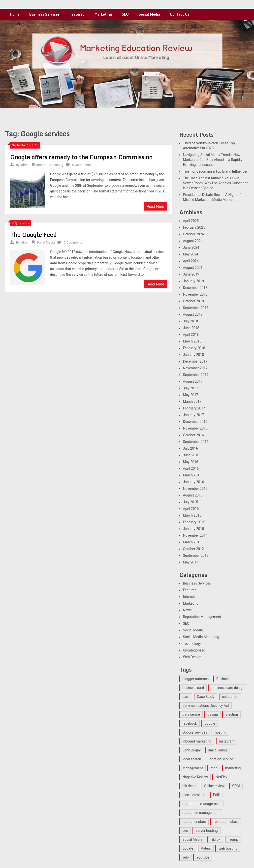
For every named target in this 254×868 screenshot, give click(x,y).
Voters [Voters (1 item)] (206, 848)
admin (25, 165)
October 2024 (193, 234)
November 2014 (195, 535)
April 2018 (191, 335)
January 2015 (194, 529)
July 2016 (190, 448)
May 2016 (191, 462)
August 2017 (193, 381)
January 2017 (194, 415)
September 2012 (196, 556)
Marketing (103, 14)
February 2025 (194, 227)
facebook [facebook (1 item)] (190, 723)
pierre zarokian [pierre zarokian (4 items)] (194, 795)
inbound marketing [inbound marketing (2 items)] (197, 741)
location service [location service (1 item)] (221, 759)
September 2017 (196, 375)
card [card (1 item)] (186, 697)
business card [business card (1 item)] (193, 688)
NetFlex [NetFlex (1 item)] (222, 777)
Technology (192, 644)
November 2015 (195, 489)
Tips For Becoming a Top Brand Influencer (215, 171)
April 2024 (191, 261)
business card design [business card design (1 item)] (228, 688)
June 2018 (191, 328)
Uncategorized (194, 650)
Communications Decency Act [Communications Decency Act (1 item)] (206, 706)
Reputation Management (202, 617)
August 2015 (193, 495)
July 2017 (190, 388)
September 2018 (196, 308)
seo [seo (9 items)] (185, 831)
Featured (77, 14)
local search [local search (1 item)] (192, 759)
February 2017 (194, 408)
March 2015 (192, 515)
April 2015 (191, 509)
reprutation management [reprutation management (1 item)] (202, 804)
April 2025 (191, 221)
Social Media (149, 14)
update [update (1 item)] (188, 848)
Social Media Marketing (201, 637)
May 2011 (191, 562)
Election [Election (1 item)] (232, 714)
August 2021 (193, 268)
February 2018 (194, 348)
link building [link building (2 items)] (218, 750)
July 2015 (190, 502)
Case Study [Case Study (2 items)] (206, 697)
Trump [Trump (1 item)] (233, 839)
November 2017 (195, 368)
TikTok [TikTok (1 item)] (215, 839)
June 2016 (191, 455)
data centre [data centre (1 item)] (191, 714)
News (187, 610)
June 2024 (191, 248)
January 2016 (194, 482)
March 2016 (192, 475)
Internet (42, 165)
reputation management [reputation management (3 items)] (201, 813)
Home (15, 14)
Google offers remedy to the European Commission (81, 157)
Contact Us (180, 14)
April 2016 (191, 468)
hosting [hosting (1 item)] (221, 732)
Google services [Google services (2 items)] (195, 732)
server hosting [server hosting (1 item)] (207, 831)
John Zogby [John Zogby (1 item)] (192, 750)
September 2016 (196, 442)
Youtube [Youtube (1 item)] (203, 857)
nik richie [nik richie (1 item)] (190, 786)
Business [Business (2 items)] (223, 679)
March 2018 (192, 341)
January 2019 (194, 281)
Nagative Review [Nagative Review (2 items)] (195, 777)
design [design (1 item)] (213, 714)
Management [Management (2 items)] (193, 768)
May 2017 (191, 395)
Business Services (44, 14)
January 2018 (194, 355)
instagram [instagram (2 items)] (227, 741)
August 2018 (193, 314)
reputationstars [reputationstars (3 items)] (194, 822)
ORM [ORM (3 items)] (236, 786)
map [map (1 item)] (214, 768)
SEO (125, 14)
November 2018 (195, 294)
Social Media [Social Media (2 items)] (192, 839)
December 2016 (195, 422)
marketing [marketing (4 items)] (233, 768)
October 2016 (193, 435)
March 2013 (192, 542)
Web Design (192, 657)
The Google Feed (33, 234)
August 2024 (193, 241)
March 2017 (192, 402)
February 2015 (194, 522)
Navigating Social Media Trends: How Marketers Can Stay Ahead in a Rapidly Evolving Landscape (213, 160)
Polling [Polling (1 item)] (218, 795)
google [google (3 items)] (210, 723)
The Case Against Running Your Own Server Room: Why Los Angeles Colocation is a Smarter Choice (216, 183)
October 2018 (193, 301)
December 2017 (195, 361)
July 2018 (190, 321)
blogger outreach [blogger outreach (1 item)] (196, 679)
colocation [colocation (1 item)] (230, 697)
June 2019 (191, 274)
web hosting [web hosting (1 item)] (228, 848)
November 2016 (195, 428)
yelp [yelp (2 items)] (186, 857)
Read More (155, 206)
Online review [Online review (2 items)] (214, 786)
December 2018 (195, 288)
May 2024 (191, 254)
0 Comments (81, 165)
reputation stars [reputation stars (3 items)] (226, 822)
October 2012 (193, 549)
